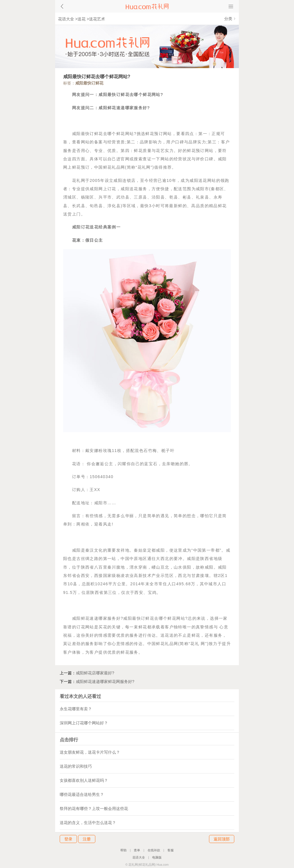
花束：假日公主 (88, 240)
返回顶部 (222, 839)
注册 (87, 839)
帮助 (123, 850)
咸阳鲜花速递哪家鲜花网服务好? (105, 682)
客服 (171, 850)
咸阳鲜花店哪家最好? (95, 673)
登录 (68, 839)
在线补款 (154, 850)
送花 (82, 19)
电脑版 (157, 857)
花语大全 (66, 19)
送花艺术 (97, 19)
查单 (137, 850)
